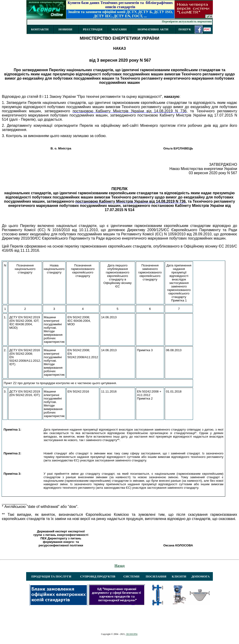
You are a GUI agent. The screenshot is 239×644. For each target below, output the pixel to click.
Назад (120, 566)
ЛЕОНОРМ (132, 634)
